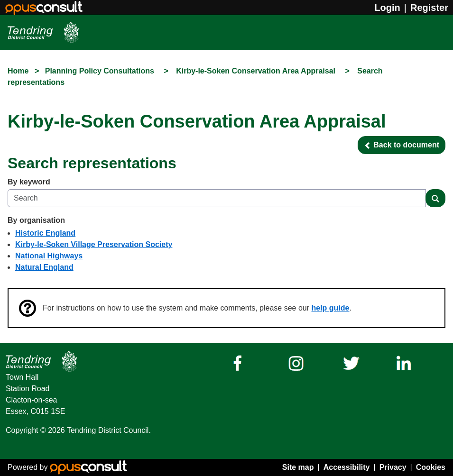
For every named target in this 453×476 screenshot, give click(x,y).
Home (18, 71)
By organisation (36, 220)
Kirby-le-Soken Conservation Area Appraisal (257, 71)
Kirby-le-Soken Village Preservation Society (94, 244)
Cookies (431, 467)
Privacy (393, 467)
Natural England (44, 267)
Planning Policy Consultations (101, 71)
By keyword (29, 182)
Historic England (45, 233)
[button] (402, 145)
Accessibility (347, 467)
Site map (298, 467)
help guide (331, 308)
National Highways (49, 256)
